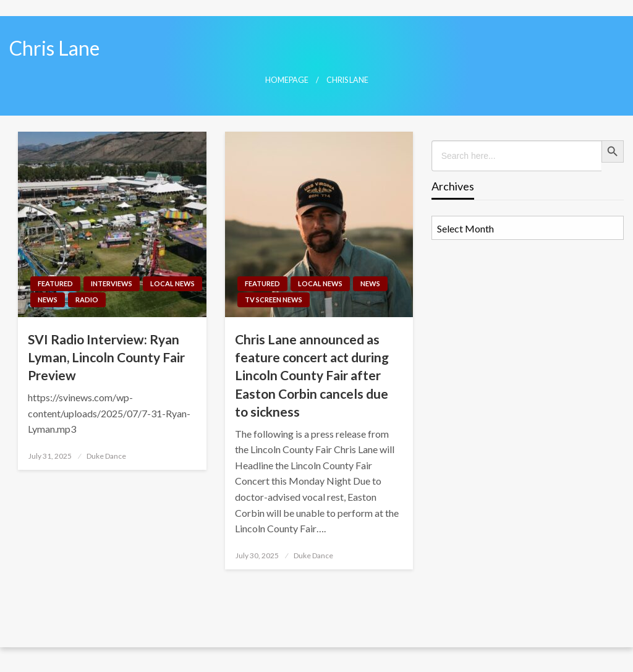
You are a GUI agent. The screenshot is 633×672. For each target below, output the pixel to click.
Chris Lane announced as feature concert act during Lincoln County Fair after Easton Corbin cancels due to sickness (312, 376)
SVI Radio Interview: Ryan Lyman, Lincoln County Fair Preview (106, 357)
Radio (87, 300)
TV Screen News (274, 300)
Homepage (287, 80)
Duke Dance (106, 456)
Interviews (112, 283)
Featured (55, 283)
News (48, 300)
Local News (172, 283)
